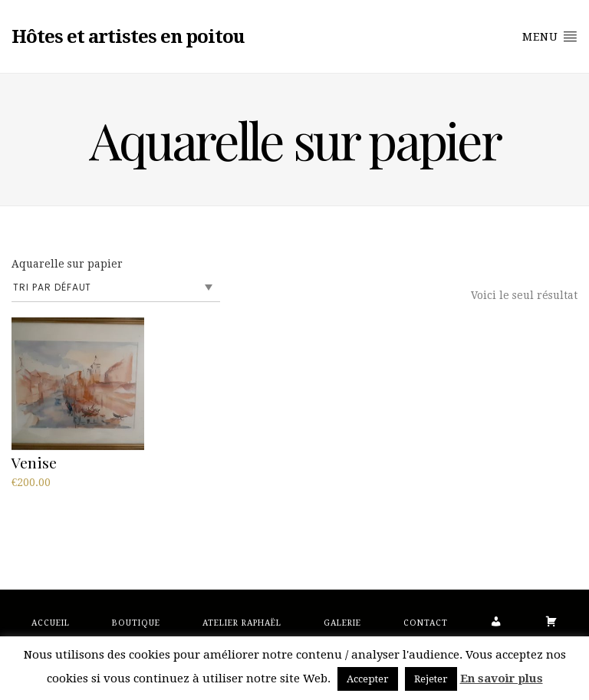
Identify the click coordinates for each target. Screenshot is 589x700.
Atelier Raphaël (242, 623)
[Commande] (116, 288)
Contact (426, 623)
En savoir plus (502, 679)
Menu (550, 36)
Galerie (342, 623)
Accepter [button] (368, 679)
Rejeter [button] (431, 679)
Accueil (51, 623)
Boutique (136, 623)
